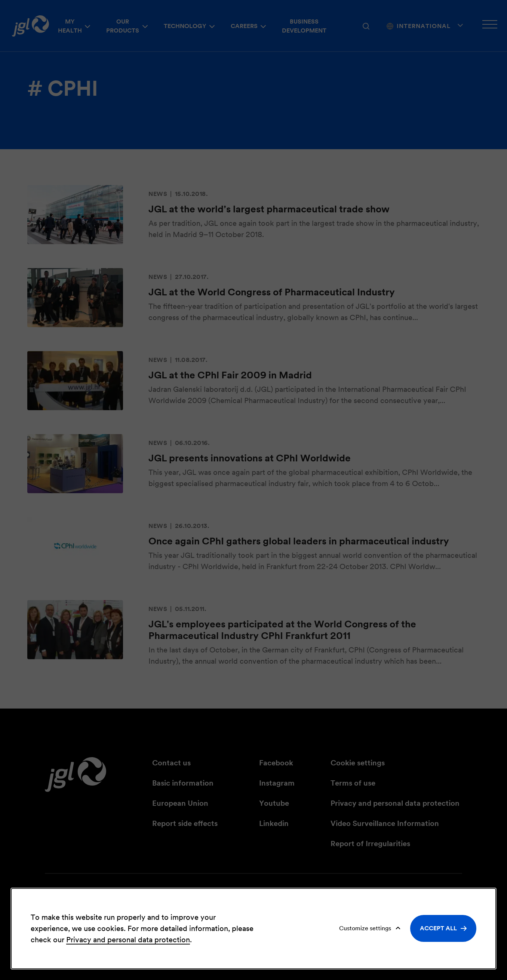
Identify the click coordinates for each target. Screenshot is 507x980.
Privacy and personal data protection (128, 940)
